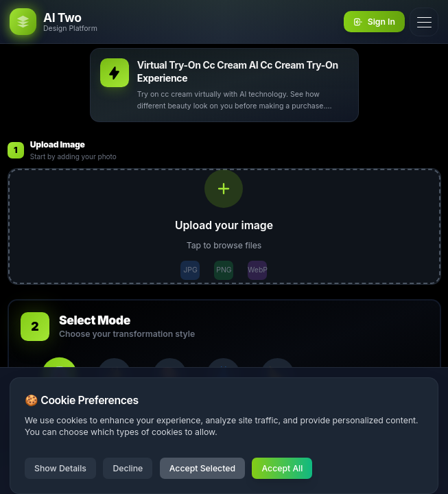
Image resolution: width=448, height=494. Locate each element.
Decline (128, 468)
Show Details (60, 468)
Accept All (282, 468)
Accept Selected (202, 468)
